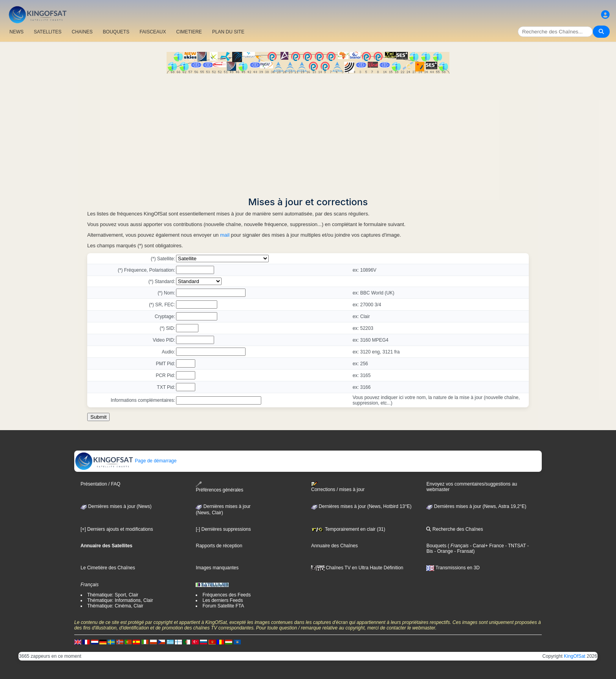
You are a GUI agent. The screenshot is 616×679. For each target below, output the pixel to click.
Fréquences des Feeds (226, 595)
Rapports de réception (219, 546)
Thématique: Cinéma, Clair (115, 606)
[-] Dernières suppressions (223, 529)
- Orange (443, 551)
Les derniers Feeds (223, 600)
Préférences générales (219, 487)
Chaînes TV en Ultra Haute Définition (357, 568)
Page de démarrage (126, 461)
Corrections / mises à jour (338, 487)
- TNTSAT (515, 546)
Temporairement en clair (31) (348, 529)
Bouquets (436, 546)
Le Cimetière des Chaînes (108, 568)
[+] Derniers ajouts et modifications (117, 529)
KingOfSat (575, 656)
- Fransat (463, 551)
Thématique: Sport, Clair (113, 595)
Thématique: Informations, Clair (120, 600)
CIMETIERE (189, 32)
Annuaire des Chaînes (335, 546)
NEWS (16, 32)
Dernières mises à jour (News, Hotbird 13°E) (361, 506)
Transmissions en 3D (453, 568)
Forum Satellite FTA (223, 606)
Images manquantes (217, 568)
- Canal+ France (486, 546)
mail (225, 235)
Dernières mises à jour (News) (116, 506)
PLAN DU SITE (228, 32)
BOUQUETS (116, 32)
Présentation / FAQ (100, 484)
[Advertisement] (308, 132)
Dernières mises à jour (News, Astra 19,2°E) (476, 506)
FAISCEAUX (153, 32)
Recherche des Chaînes (455, 529)
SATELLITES (48, 32)
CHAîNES (82, 32)
